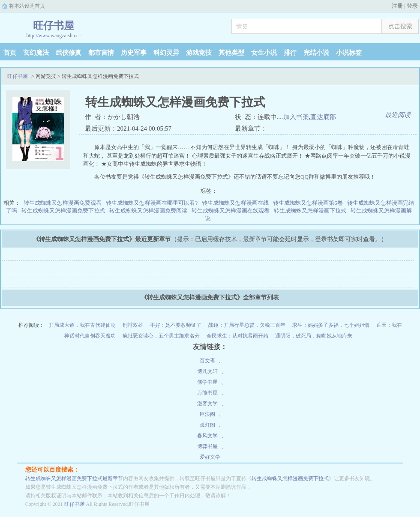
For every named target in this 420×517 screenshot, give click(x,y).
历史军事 (134, 53)
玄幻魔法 (36, 53)
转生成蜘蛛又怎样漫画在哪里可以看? (152, 203)
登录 (412, 6)
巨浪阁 (207, 414)
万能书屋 (207, 393)
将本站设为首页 (27, 6)
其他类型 (231, 53)
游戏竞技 (199, 53)
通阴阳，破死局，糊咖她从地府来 (314, 336)
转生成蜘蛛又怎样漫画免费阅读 (148, 211)
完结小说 (316, 53)
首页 (10, 53)
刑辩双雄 (133, 325)
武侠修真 (69, 53)
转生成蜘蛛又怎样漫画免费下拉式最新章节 (74, 478)
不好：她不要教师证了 (176, 325)
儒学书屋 (207, 382)
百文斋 (207, 361)
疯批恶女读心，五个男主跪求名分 (161, 336)
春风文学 (207, 436)
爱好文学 (210, 457)
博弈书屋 (207, 446)
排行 (290, 53)
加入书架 (296, 117)
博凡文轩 (207, 371)
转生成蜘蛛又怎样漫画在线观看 (231, 211)
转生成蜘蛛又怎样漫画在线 (235, 203)
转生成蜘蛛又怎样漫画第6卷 (308, 203)
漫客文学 (207, 403)
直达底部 (323, 117)
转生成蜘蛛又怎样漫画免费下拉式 (63, 211)
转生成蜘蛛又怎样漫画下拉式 (310, 211)
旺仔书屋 (18, 76)
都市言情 (101, 53)
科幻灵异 (166, 53)
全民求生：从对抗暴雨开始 (237, 336)
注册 (397, 6)
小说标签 (349, 53)
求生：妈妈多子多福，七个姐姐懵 (331, 325)
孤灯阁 (207, 425)
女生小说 (264, 53)
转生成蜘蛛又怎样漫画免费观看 (63, 203)
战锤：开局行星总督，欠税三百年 (247, 325)
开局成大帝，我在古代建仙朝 (82, 325)
